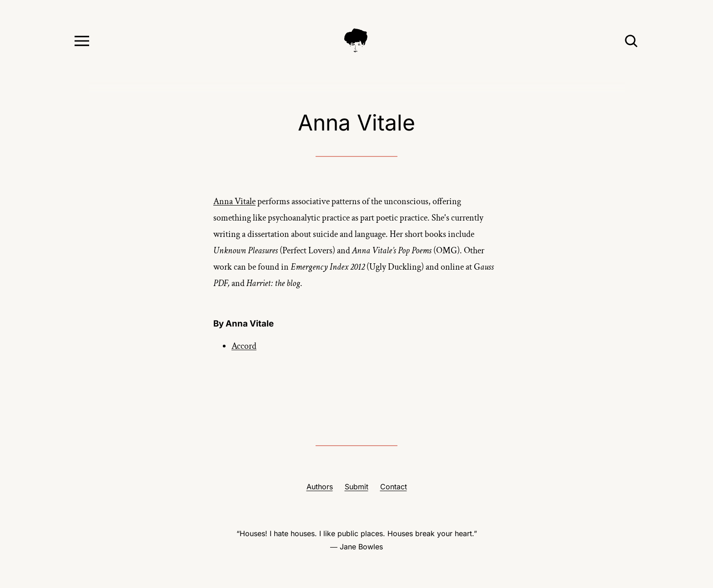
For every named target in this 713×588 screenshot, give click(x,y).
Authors (320, 487)
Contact (394, 487)
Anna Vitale (234, 201)
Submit (356, 487)
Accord (244, 346)
